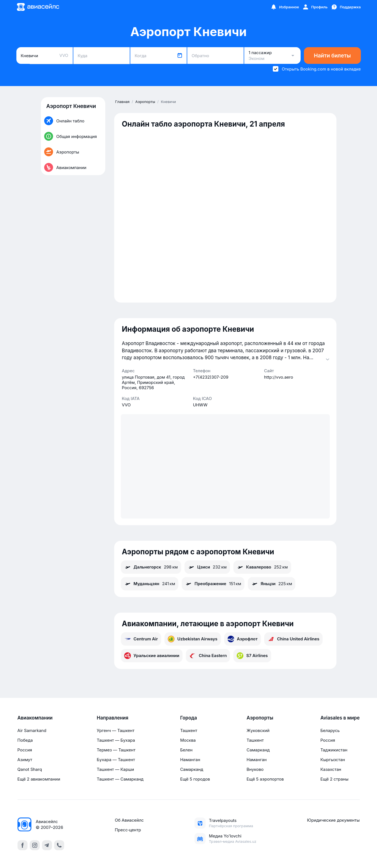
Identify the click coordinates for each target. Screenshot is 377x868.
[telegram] (47, 845)
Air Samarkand (32, 730)
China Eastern (208, 656)
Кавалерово (262, 567)
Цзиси (207, 567)
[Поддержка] (346, 7)
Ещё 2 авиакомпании (39, 779)
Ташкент (189, 730)
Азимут (25, 760)
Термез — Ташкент (116, 750)
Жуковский (258, 730)
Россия (25, 750)
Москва (188, 740)
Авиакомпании (35, 718)
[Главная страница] (38, 7)
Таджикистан (334, 750)
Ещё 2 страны (334, 779)
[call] (59, 845)
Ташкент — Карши (115, 769)
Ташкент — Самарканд (120, 779)
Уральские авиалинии (152, 656)
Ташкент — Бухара (116, 740)
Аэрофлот (243, 639)
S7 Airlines (252, 656)
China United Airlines (293, 639)
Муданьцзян (150, 584)
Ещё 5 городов (195, 779)
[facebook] (23, 845)
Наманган (190, 760)
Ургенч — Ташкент (116, 730)
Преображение (213, 584)
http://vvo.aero (279, 377)
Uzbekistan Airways (193, 639)
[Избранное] (285, 7)
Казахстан (331, 769)
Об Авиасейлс (129, 820)
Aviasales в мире (340, 718)
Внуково (255, 769)
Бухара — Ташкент (116, 760)
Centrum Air (141, 639)
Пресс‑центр (128, 830)
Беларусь (330, 730)
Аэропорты (260, 718)
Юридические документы (333, 820)
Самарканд (192, 769)
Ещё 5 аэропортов (265, 779)
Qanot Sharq (30, 769)
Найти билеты (332, 56)
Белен (186, 750)
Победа (25, 740)
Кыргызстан (333, 760)
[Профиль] (315, 7)
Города (188, 718)
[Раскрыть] (328, 359)
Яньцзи (272, 584)
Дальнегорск (151, 567)
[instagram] (35, 845)
